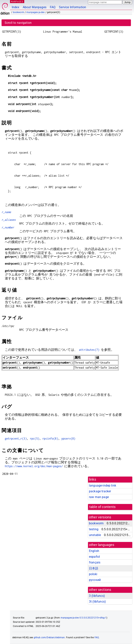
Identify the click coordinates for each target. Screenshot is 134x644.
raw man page (99, 497)
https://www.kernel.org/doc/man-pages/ (34, 466)
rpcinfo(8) (50, 439)
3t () (97, 602)
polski (93, 574)
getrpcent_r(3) (16, 439)
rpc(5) (35, 439)
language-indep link (103, 485)
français (95, 562)
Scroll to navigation (18, 23)
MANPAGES (17, 1)
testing (94, 529)
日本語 (94, 568)
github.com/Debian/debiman (49, 637)
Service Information (72, 7)
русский (95, 580)
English (94, 551)
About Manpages (35, 7)
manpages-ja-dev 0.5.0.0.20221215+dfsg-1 (84, 618)
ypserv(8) (68, 439)
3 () (97, 596)
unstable (95, 535)
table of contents (103, 507)
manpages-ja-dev (36, 12)
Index (15, 7)
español (94, 557)
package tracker (100, 491)
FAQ (53, 7)
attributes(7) (89, 350)
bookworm (19, 12)
